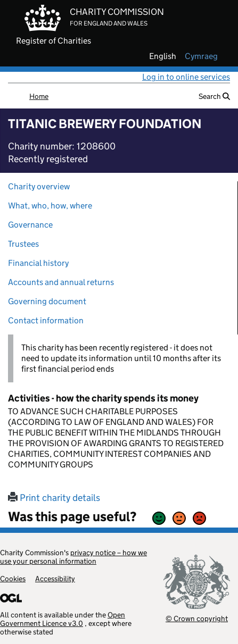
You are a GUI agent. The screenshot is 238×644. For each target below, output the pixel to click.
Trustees (23, 244)
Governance (30, 225)
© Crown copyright (197, 618)
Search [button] (214, 96)
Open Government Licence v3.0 (63, 619)
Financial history (38, 263)
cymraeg (201, 56)
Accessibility (55, 579)
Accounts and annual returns (61, 282)
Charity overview (39, 186)
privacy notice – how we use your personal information (73, 557)
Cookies (13, 579)
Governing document (47, 301)
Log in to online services (186, 77)
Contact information (46, 320)
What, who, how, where (50, 206)
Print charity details (54, 498)
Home (39, 96)
